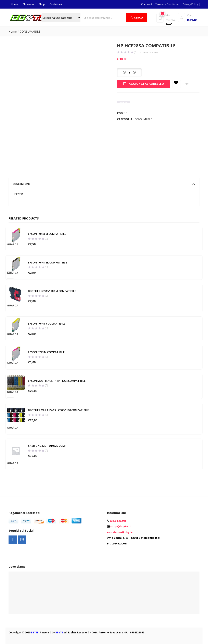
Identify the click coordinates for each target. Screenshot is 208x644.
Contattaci (56, 4)
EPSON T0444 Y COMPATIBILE (47, 324)
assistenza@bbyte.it (121, 532)
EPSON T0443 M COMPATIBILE (47, 234)
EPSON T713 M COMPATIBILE (46, 352)
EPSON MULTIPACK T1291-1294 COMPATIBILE (57, 381)
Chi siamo (28, 4)
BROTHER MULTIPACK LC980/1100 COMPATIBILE (58, 410)
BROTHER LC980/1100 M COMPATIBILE (52, 291)
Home (14, 4)
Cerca (137, 17)
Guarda (10, 245)
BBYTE (35, 633)
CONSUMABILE (30, 31)
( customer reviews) (147, 52)
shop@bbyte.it (121, 527)
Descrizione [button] (104, 184)
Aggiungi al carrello (146, 84)
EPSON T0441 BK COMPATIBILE (47, 262)
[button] (167, 20)
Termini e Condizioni (167, 4)
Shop (42, 4)
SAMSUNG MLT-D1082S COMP (47, 446)
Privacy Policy (190, 4)
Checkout (147, 4)
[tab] (104, 184)
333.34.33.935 (118, 521)
